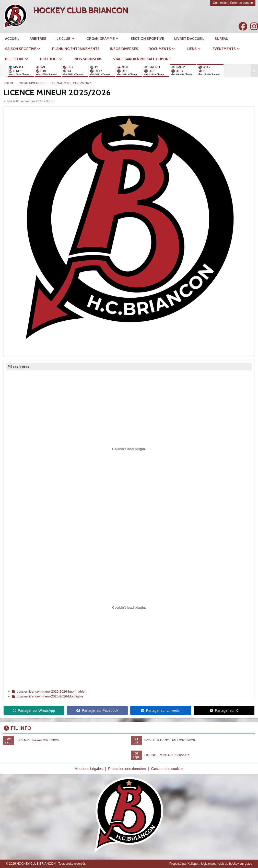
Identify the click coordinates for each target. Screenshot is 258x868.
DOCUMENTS (162, 49)
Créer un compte (242, 3)
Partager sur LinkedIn (161, 710)
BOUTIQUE (51, 59)
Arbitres (38, 39)
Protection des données (127, 769)
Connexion (220, 3)
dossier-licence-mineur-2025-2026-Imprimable (48, 691)
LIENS (194, 49)
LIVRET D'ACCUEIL (189, 39)
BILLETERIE (17, 59)
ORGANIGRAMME (102, 39)
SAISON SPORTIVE (23, 49)
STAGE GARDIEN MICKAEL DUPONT (142, 59)
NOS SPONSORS (88, 59)
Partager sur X (224, 710)
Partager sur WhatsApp (34, 710)
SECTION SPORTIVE (147, 39)
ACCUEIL (12, 39)
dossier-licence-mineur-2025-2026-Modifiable (48, 696)
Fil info (17, 728)
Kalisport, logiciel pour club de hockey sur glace (220, 864)
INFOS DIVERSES (124, 49)
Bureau (221, 39)
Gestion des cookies (167, 769)
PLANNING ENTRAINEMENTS (76, 49)
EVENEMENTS (226, 49)
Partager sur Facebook (97, 710)
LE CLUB (65, 39)
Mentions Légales (89, 769)
